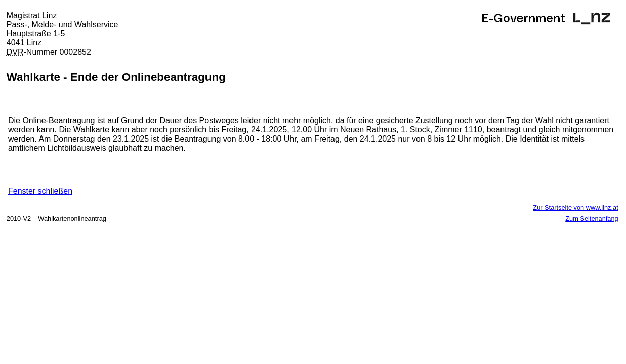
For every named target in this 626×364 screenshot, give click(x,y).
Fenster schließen (40, 191)
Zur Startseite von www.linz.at (575, 208)
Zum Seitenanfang (592, 219)
